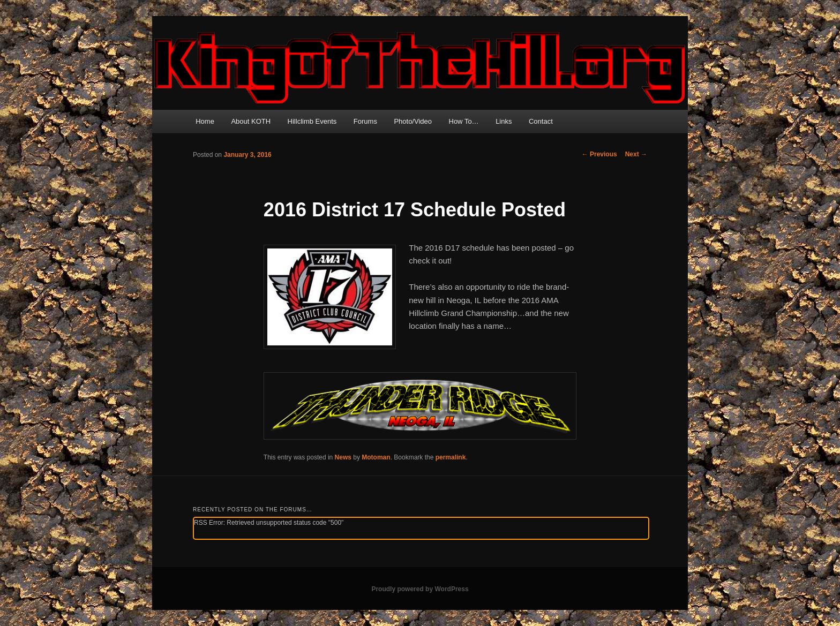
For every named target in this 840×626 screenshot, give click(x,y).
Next (636, 154)
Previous (599, 154)
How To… (464, 121)
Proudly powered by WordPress (420, 589)
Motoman (376, 457)
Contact (541, 121)
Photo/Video (413, 121)
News (343, 457)
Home (205, 121)
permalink (451, 457)
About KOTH (251, 121)
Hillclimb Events (312, 121)
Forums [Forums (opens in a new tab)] (365, 121)
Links (504, 121)
